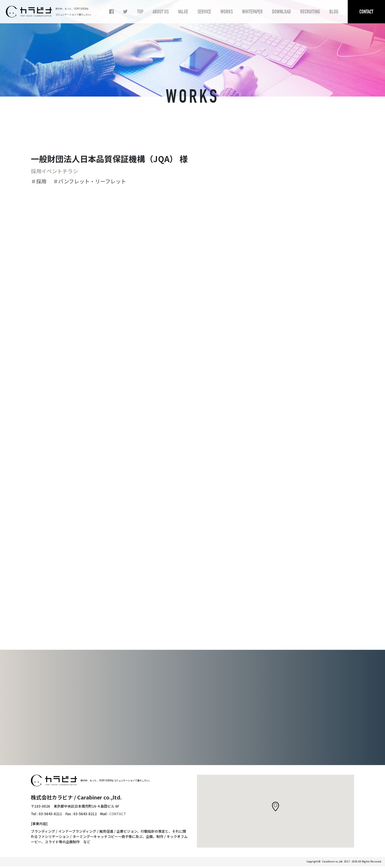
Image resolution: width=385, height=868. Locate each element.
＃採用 (41, 181)
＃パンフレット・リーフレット (92, 181)
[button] (275, 808)
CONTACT (118, 815)
